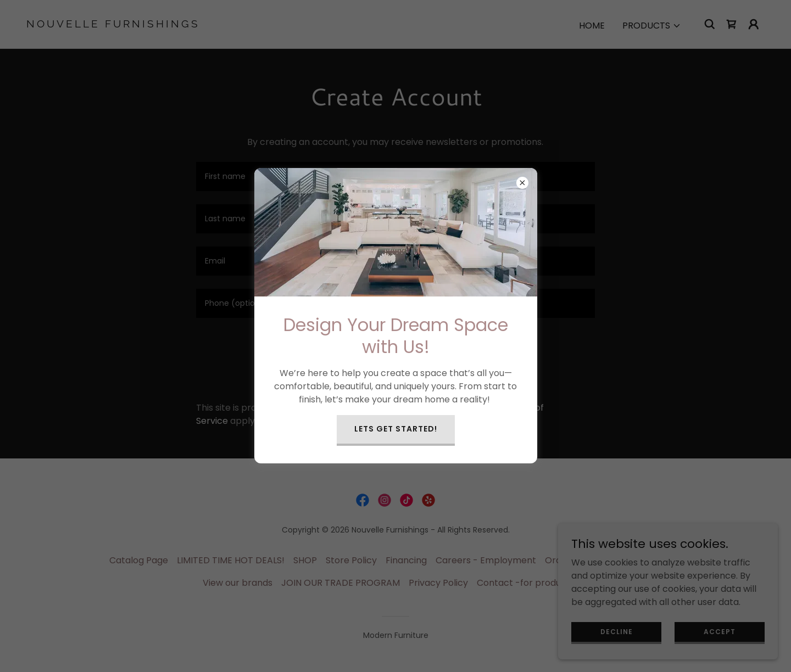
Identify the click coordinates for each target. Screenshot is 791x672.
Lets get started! (396, 429)
